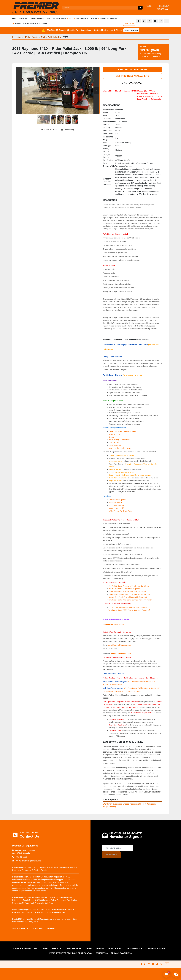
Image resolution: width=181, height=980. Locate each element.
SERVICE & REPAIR (37, 19)
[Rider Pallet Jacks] (51, 37)
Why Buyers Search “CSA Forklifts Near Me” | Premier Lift (129, 610)
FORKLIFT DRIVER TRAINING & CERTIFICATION (31, 23)
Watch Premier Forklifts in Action (120, 448)
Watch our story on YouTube (114, 673)
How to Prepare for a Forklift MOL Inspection (124, 589)
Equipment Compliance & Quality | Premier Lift (31, 870)
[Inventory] (17, 37)
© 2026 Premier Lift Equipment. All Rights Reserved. (34, 928)
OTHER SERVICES (73, 949)
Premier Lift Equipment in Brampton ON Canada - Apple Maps (38, 867)
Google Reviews (70, 867)
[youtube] (155, 21)
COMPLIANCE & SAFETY (108, 19)
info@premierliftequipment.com (28, 861)
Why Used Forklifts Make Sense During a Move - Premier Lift (130, 600)
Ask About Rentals (115, 503)
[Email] (117, 848)
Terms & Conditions (121, 953)
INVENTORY (23, 19)
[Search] (100, 8)
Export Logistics (152, 678)
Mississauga (138, 464)
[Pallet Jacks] (32, 37)
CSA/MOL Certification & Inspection (121, 456)
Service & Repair (115, 434)
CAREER (89, 949)
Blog (71, 19)
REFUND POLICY (134, 949)
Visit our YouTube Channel (113, 625)
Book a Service (114, 443)
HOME (14, 19)
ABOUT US (56, 949)
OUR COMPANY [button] (81, 19)
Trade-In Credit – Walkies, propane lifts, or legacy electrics (130, 475)
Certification (129, 678)
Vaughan (147, 464)
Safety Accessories (115, 461)
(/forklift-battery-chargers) (132, 375)
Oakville (154, 464)
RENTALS (94, 19)
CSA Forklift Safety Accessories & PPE (122, 431)
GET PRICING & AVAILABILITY (132, 76)
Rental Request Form (116, 445)
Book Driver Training (116, 505)
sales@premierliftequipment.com (120, 645)
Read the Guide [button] (131, 30)
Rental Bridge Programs (117, 478)
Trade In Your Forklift (116, 508)
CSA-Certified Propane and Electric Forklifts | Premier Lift (129, 594)
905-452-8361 (163, 9)
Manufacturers (60, 19)
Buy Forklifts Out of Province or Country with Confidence (129, 586)
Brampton (129, 464)
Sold (48, 19)
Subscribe (111, 855)
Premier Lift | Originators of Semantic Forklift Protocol (128, 607)
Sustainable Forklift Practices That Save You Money (127, 592)
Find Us (149, 6)
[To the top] (167, 964)
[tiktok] (161, 21)
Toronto (111, 467)
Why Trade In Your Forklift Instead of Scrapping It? (142, 688)
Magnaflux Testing (115, 481)
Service (119, 678)
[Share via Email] (50, 130)
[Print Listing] (67, 130)
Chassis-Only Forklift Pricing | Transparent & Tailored (122, 692)
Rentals (111, 437)
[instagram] (166, 21)
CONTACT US (129, 23)
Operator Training (115, 470)
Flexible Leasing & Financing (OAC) (121, 472)
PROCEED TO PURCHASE (132, 69)
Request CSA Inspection (118, 500)
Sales (106, 678)
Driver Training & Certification (119, 440)
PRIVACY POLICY (116, 949)
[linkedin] (144, 21)
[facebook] (139, 21)
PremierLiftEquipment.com (121, 654)
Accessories (139, 678)
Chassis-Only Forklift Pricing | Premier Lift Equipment (128, 597)
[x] (150, 21)
